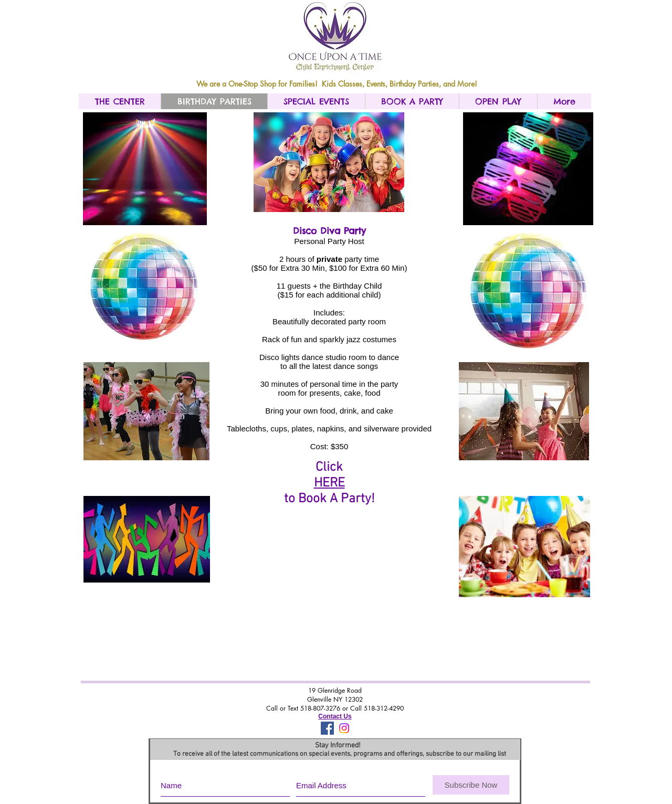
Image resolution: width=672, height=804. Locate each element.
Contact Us (335, 716)
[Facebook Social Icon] (327, 728)
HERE (329, 483)
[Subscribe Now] (471, 785)
